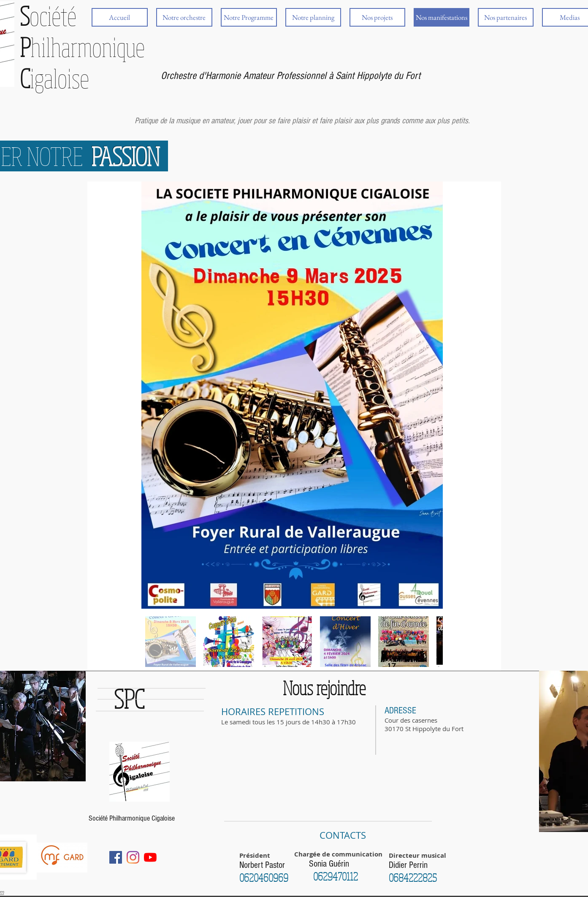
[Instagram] (133, 857)
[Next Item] (428, 395)
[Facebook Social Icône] (116, 857)
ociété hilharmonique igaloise (82, 47)
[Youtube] (150, 857)
